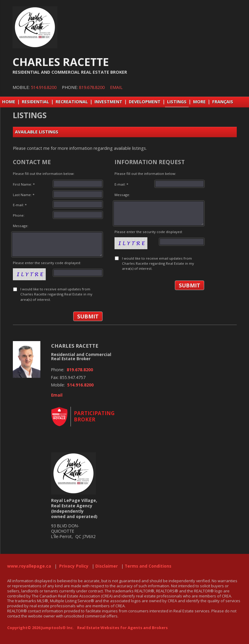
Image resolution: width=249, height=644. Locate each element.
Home (9, 102)
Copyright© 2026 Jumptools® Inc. (41, 628)
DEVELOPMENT (145, 102)
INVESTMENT (108, 102)
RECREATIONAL (72, 102)
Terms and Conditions (148, 566)
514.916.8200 (44, 87)
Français (223, 102)
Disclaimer (107, 566)
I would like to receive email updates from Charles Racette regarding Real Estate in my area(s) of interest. (56, 294)
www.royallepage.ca (29, 566)
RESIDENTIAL (35, 102)
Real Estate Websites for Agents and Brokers (122, 628)
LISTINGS (177, 102)
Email (116, 87)
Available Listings (37, 132)
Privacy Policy (74, 566)
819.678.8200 (92, 87)
